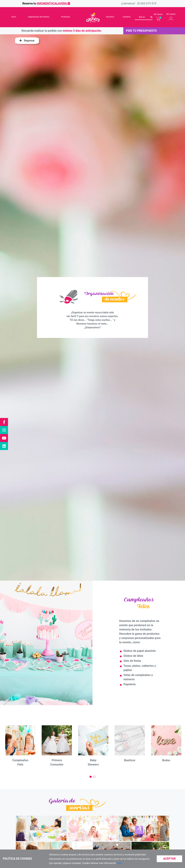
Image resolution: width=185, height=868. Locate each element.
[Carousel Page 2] (94, 777)
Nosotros (110, 17)
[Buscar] (144, 17)
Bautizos (130, 760)
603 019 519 (148, 3)
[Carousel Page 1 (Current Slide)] (91, 777)
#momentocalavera (53, 3)
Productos (66, 17)
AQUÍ (119, 863)
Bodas (166, 760)
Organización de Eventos (39, 17)
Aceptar (169, 859)
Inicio (14, 17)
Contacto (127, 17)
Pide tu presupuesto (141, 31)
